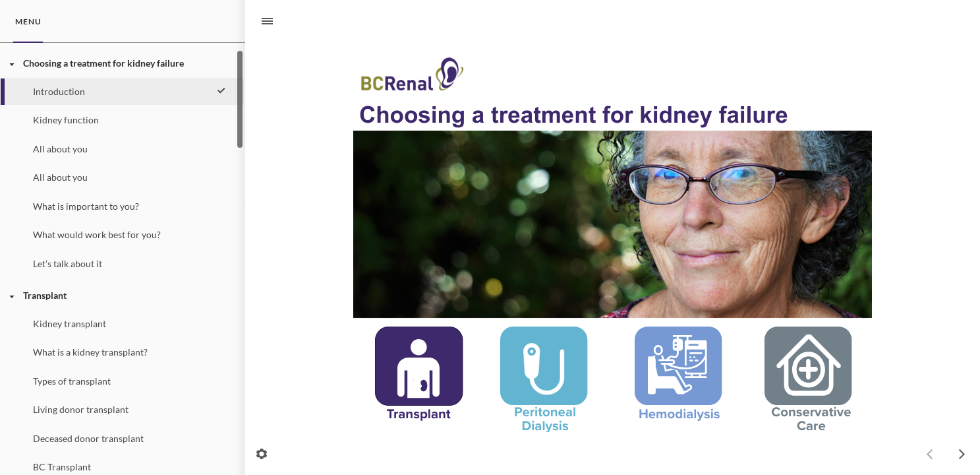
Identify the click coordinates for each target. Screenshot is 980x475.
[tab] (28, 21)
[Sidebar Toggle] (262, 21)
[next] (962, 454)
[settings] (262, 454)
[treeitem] (122, 163)
